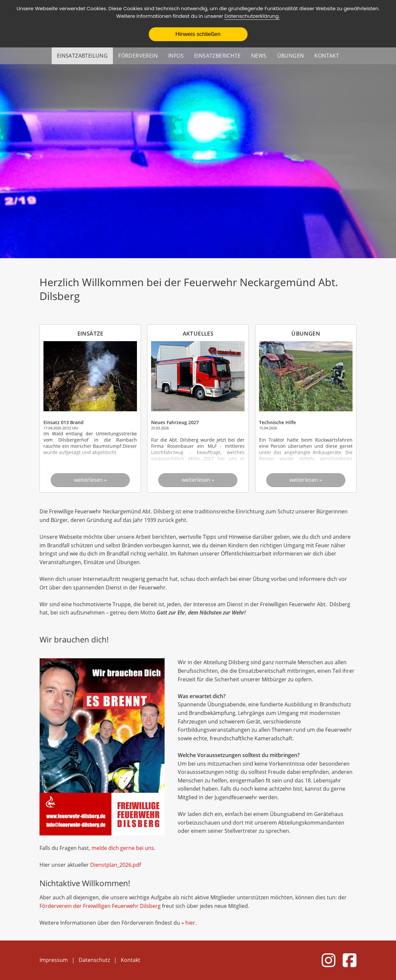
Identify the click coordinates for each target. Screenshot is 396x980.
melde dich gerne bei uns (123, 848)
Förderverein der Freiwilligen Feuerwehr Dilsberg (100, 906)
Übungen (291, 56)
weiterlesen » (90, 480)
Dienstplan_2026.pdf (116, 865)
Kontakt (327, 56)
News (259, 56)
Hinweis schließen (198, 34)
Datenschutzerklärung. (252, 16)
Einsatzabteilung (82, 56)
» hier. (189, 923)
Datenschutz (94, 960)
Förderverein (138, 56)
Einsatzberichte (217, 56)
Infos (176, 56)
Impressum (54, 960)
